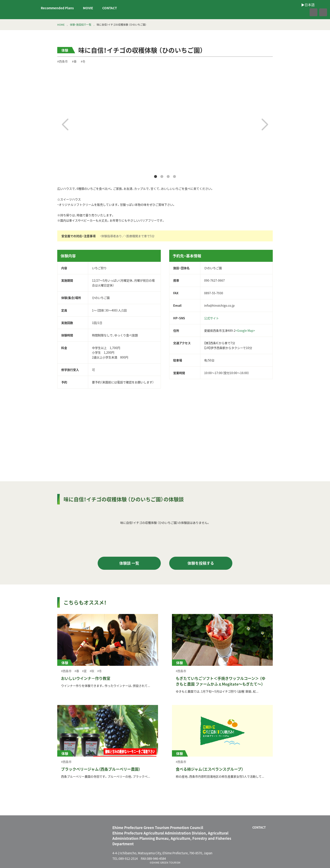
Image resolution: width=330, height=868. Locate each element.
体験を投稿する (201, 563)
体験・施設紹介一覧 (81, 25)
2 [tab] (162, 177)
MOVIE (88, 8)
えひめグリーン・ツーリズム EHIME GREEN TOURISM (18, 10)
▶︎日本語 (39, 12)
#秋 (92, 671)
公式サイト (212, 318)
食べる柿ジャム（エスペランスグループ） (210, 769)
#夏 (84, 671)
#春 (74, 61)
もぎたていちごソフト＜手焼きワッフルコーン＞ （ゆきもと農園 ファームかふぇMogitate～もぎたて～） (221, 681)
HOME (61, 25)
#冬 (83, 61)
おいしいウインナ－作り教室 (86, 678)
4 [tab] (174, 177)
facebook (304, 12)
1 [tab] (156, 177)
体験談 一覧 (129, 563)
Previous (65, 124)
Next (265, 124)
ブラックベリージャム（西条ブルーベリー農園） (101, 769)
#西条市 (63, 61)
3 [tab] (168, 177)
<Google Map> (245, 330)
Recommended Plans (57, 8)
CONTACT (110, 8)
